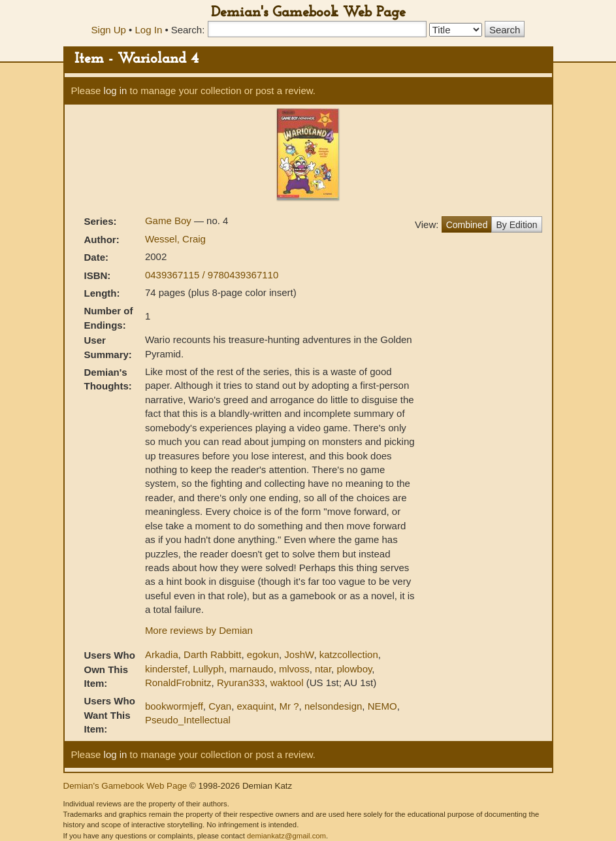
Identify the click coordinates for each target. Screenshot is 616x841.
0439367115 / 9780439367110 (212, 275)
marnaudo (251, 669)
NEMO (382, 706)
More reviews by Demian (199, 630)
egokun (263, 654)
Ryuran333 (241, 683)
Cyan (220, 706)
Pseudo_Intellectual (188, 720)
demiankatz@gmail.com (286, 836)
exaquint (256, 706)
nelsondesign (333, 706)
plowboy (354, 669)
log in (116, 91)
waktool (287, 683)
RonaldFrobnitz (178, 683)
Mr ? (289, 706)
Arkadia (162, 654)
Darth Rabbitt (212, 654)
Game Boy (170, 221)
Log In (149, 30)
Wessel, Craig (175, 239)
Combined (467, 225)
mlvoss (294, 669)
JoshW (299, 654)
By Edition (516, 225)
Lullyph (208, 669)
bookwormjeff (174, 706)
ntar (323, 669)
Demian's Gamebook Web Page (308, 13)
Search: (188, 30)
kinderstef (166, 669)
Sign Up (109, 30)
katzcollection (349, 654)
